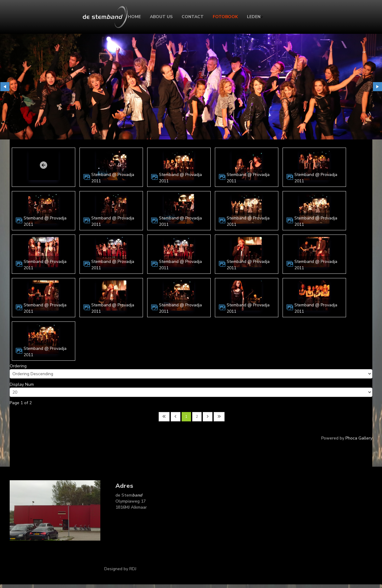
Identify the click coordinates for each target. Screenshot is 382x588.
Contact (193, 17)
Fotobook (225, 17)
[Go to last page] (219, 417)
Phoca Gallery (359, 438)
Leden (254, 17)
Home (134, 17)
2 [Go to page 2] (197, 417)
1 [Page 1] (186, 417)
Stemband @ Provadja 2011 (113, 178)
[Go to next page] (208, 417)
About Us (161, 17)
